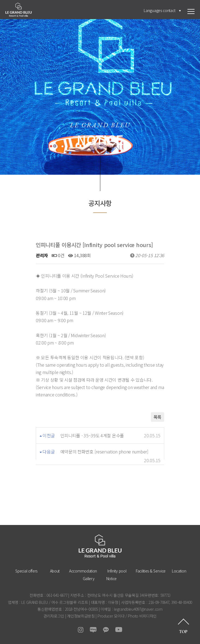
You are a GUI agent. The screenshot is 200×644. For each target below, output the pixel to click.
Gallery (89, 578)
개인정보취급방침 (81, 616)
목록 (158, 417)
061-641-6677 (57, 595)
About (55, 571)
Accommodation (83, 571)
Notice (111, 578)
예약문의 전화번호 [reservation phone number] (104, 452)
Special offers (26, 571)
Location (179, 571)
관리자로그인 (54, 616)
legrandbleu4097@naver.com (138, 609)
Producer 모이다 (111, 616)
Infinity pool (117, 571)
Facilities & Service (151, 571)
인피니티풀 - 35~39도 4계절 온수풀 (92, 435)
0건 (58, 255)
